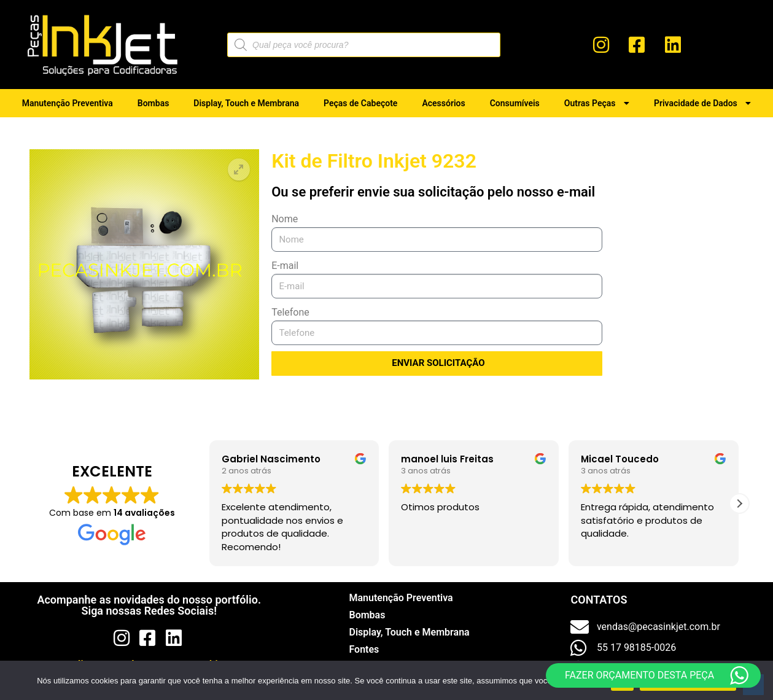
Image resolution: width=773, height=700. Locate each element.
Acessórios (443, 103)
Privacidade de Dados (702, 103)
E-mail (285, 266)
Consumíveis (515, 103)
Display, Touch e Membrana (246, 103)
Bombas (153, 103)
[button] (239, 169)
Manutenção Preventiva (68, 103)
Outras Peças (597, 103)
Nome (285, 219)
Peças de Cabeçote (360, 103)
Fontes (364, 649)
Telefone (290, 312)
